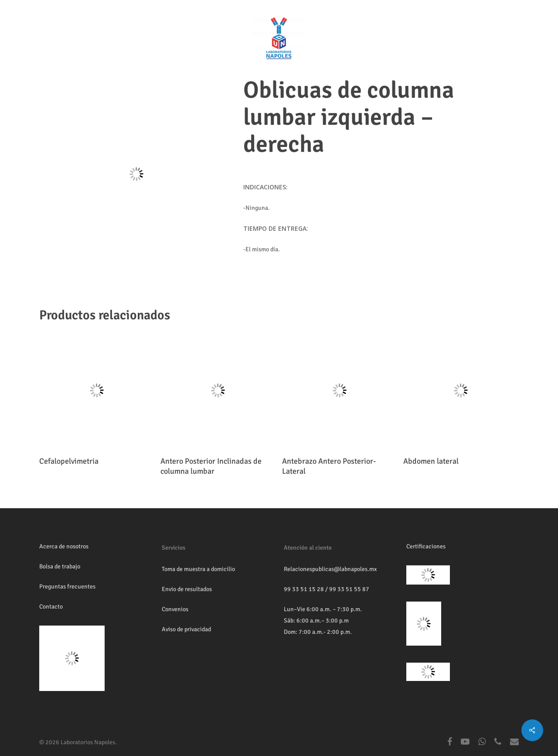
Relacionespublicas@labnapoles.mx (330, 569)
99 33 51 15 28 (304, 589)
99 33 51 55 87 (349, 589)
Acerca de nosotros (64, 546)
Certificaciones (426, 546)
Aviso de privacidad (186, 629)
